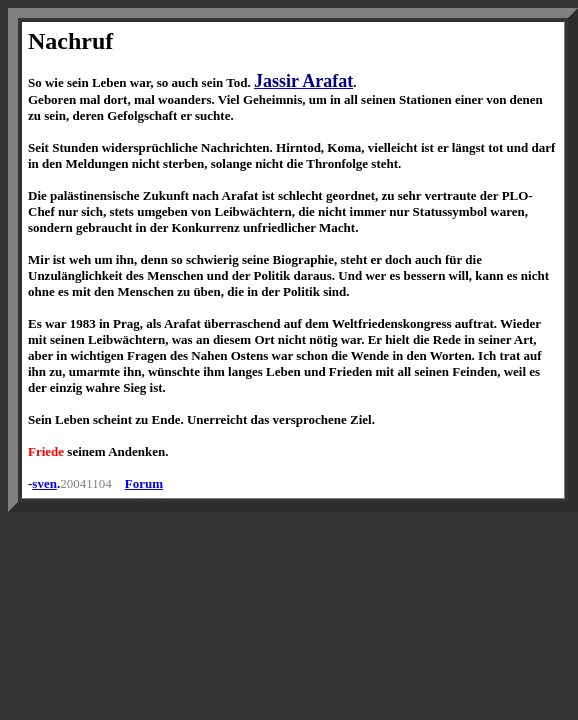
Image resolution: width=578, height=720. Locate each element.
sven (44, 483)
